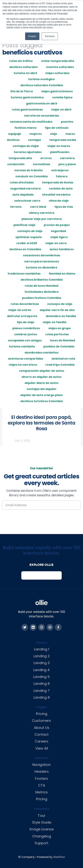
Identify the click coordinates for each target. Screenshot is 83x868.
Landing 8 (42, 697)
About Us (42, 728)
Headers (42, 771)
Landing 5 (41, 677)
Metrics (42, 792)
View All (42, 748)
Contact (41, 734)
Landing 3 (42, 663)
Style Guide (42, 822)
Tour (42, 816)
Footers (41, 778)
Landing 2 (42, 656)
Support (41, 843)
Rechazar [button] (50, 36)
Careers (41, 741)
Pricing (42, 714)
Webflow (59, 857)
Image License (42, 829)
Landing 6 (42, 684)
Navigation (41, 765)
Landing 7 (42, 691)
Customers (41, 721)
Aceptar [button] (32, 36)
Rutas (9, 441)
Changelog (42, 836)
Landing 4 (41, 670)
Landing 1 (42, 649)
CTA (42, 785)
